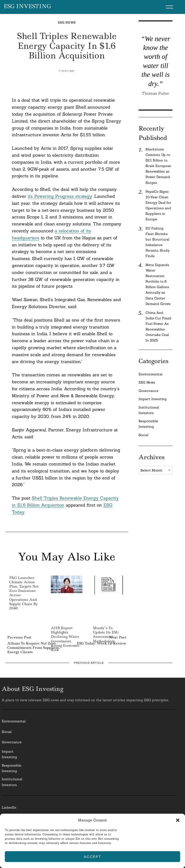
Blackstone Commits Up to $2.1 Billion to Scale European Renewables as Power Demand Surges (158, 166)
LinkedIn (9, 807)
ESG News (67, 22)
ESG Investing (27, 6)
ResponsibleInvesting (12, 768)
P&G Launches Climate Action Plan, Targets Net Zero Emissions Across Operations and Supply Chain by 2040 (24, 593)
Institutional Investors (149, 410)
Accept (92, 857)
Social (143, 435)
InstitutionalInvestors (12, 782)
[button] (178, 820)
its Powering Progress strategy (60, 196)
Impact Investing (153, 399)
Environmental (150, 374)
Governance (149, 391)
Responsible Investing (148, 424)
